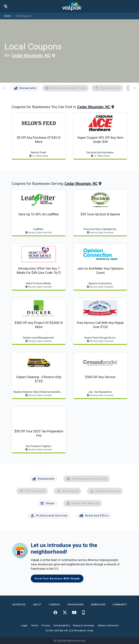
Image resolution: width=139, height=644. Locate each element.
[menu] (5, 6)
